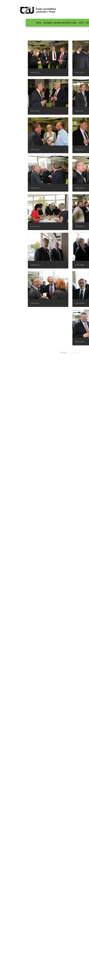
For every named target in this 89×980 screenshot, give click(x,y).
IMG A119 (51, 236)
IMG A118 (51, 276)
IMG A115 (51, 356)
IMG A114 (51, 397)
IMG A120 (51, 195)
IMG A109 (51, 477)
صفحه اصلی (72, 23)
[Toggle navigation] (7, 9)
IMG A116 (51, 316)
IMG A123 (51, 115)
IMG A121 (51, 155)
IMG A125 (51, 74)
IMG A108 (51, 558)
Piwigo (38, 649)
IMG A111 (51, 518)
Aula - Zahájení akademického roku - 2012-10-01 (39, 23)
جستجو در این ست (74, 31)
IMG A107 (51, 598)
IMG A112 (51, 437)
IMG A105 (51, 638)
